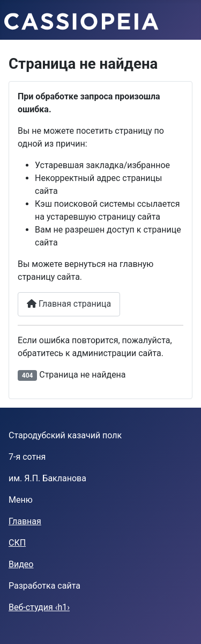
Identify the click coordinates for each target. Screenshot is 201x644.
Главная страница (69, 304)
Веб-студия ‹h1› (39, 607)
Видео (21, 564)
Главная (25, 521)
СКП (17, 543)
